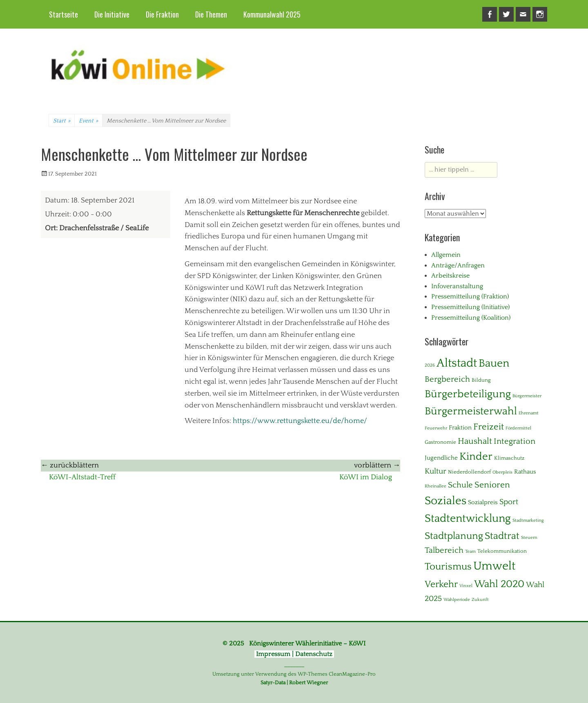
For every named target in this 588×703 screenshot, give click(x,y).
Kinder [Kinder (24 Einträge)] (476, 457)
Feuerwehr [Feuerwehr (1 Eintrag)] (436, 428)
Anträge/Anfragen (458, 265)
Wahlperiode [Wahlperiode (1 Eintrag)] (457, 600)
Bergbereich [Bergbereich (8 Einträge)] (447, 379)
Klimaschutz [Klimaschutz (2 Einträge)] (509, 458)
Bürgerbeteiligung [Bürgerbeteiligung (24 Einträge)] (468, 394)
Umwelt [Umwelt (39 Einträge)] (494, 566)
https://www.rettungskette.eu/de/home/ (300, 421)
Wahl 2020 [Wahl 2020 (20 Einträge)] (499, 584)
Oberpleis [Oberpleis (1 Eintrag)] (502, 472)
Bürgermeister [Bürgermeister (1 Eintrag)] (527, 396)
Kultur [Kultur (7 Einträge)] (435, 471)
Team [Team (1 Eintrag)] (470, 552)
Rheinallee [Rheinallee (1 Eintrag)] (435, 486)
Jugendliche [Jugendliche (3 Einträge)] (441, 458)
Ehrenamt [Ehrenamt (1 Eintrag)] (529, 413)
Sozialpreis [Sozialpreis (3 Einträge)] (483, 502)
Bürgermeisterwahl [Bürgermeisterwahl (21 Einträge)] (471, 411)
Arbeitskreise (450, 276)
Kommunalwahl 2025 (272, 14)
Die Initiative (112, 14)
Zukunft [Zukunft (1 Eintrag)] (480, 600)
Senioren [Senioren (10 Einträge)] (492, 485)
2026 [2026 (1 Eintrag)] (430, 365)
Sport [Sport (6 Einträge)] (509, 502)
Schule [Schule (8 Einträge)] (460, 485)
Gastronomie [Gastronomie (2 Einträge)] (440, 442)
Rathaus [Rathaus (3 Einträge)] (525, 472)
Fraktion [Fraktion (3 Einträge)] (460, 428)
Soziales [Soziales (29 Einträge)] (445, 501)
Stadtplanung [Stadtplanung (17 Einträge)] (454, 536)
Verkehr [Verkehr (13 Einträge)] (441, 584)
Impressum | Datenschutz (294, 654)
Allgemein (446, 255)
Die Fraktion (162, 14)
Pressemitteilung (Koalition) (471, 318)
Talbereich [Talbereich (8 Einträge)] (444, 550)
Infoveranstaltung (457, 286)
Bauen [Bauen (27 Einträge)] (494, 363)
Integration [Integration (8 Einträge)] (514, 441)
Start (62, 121)
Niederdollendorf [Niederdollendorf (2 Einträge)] (469, 472)
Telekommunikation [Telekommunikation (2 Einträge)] (502, 551)
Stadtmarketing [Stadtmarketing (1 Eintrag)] (528, 521)
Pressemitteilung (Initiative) (470, 307)
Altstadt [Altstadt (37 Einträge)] (457, 363)
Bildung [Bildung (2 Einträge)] (481, 380)
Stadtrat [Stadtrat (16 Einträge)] (502, 536)
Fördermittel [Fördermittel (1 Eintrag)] (518, 428)
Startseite (63, 14)
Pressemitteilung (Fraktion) (470, 296)
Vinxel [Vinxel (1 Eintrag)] (466, 586)
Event (88, 121)
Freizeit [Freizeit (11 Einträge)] (489, 427)
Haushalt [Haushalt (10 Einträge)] (475, 441)
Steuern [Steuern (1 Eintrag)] (529, 538)
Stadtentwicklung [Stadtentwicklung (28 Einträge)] (468, 518)
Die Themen (211, 14)
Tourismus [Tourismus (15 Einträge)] (448, 567)
